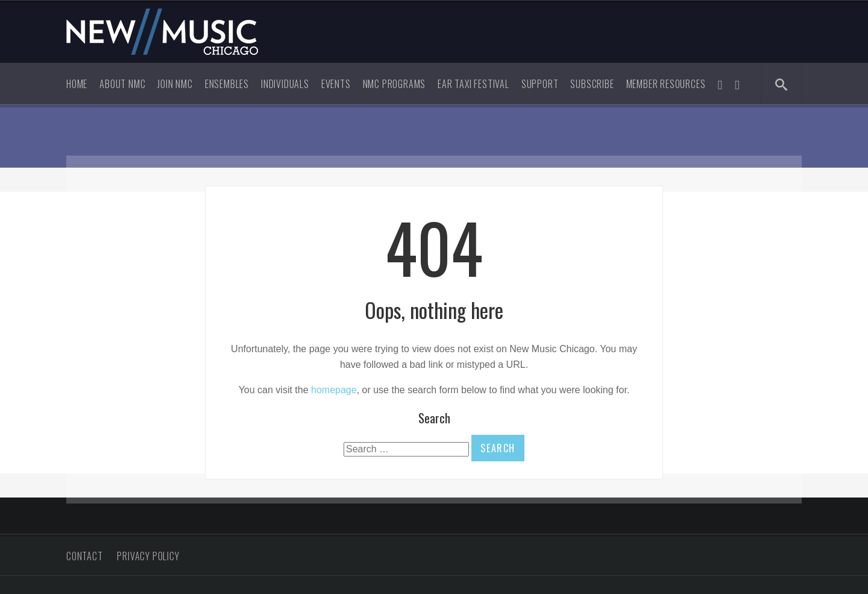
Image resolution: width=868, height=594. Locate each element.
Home (77, 84)
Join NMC (175, 84)
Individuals (285, 84)
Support (540, 84)
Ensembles (227, 84)
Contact (85, 556)
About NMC (122, 84)
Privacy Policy (148, 556)
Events (336, 84)
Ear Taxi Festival (473, 84)
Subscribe (592, 84)
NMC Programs (395, 84)
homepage (334, 390)
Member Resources (666, 84)
